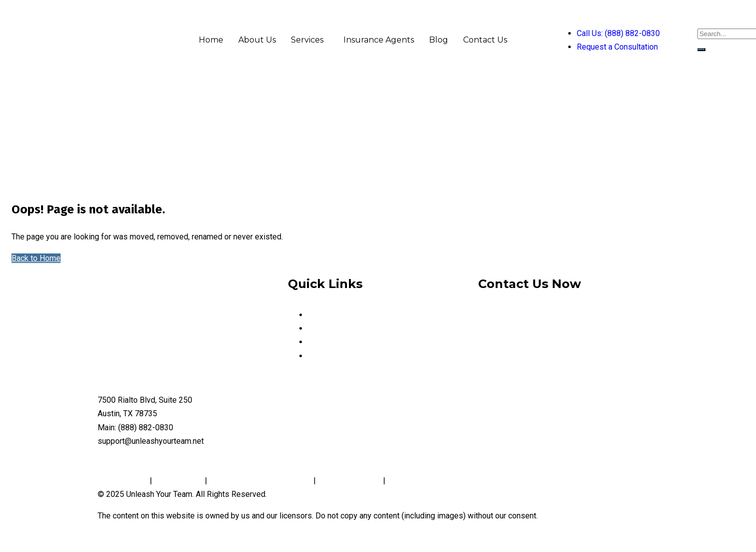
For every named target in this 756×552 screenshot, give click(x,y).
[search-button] (701, 50)
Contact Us (485, 40)
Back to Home (36, 258)
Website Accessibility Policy (438, 481)
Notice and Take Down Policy (260, 481)
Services (307, 40)
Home (211, 40)
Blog (439, 40)
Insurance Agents (379, 40)
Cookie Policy (178, 481)
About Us (257, 40)
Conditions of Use (349, 481)
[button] (310, 40)
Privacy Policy (124, 481)
